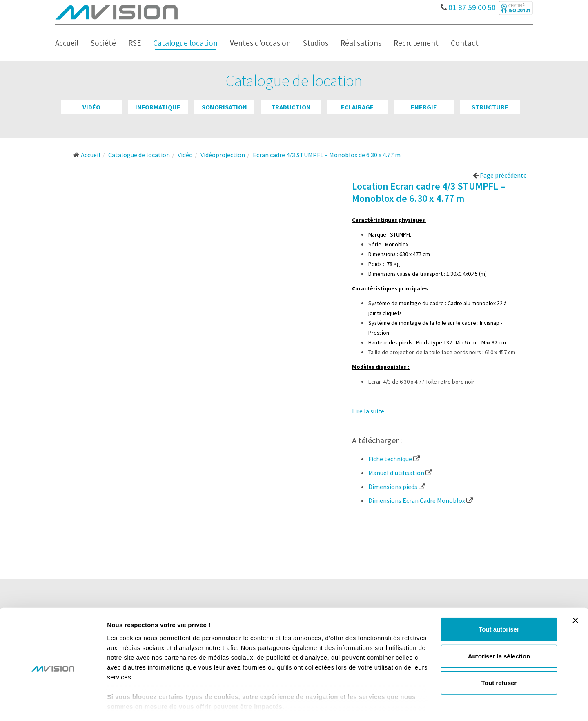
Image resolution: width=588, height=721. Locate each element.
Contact (465, 43)
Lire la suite (368, 411)
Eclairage (357, 107)
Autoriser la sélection (499, 623)
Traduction (291, 107)
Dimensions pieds (397, 487)
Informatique (158, 107)
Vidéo (91, 107)
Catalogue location (185, 43)
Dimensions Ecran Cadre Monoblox (421, 500)
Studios (316, 43)
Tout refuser (499, 650)
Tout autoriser (499, 596)
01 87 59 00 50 (468, 5)
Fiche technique (394, 459)
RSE (135, 43)
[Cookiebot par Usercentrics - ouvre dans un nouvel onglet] (53, 705)
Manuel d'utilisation (400, 473)
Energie (424, 107)
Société (103, 43)
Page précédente (500, 175)
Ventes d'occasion (260, 43)
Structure (490, 107)
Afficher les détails (450, 705)
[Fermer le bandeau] (575, 587)
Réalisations (361, 43)
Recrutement (416, 43)
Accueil (67, 43)
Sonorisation (224, 107)
